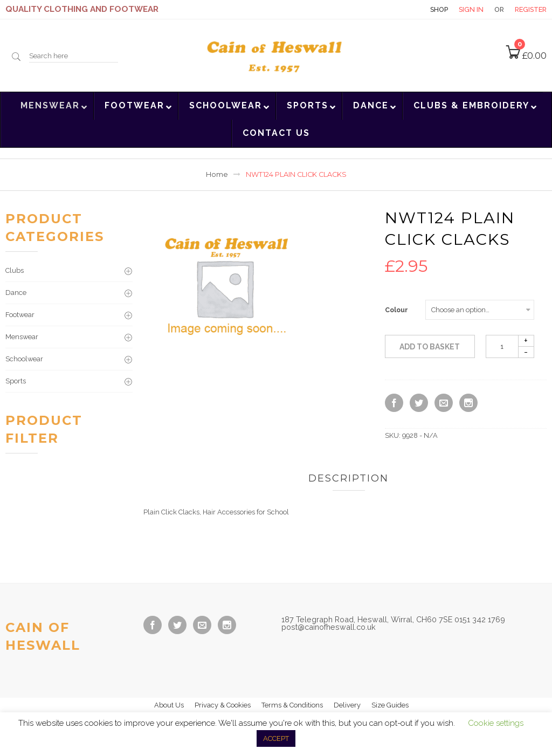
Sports (16, 381)
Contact (401, 9)
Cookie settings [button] (496, 723)
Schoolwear (24, 359)
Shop (439, 9)
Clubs (15, 270)
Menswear (22, 337)
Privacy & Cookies (223, 705)
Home (217, 174)
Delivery (347, 705)
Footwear (20, 315)
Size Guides (390, 705)
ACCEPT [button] (276, 738)
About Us (169, 705)
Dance (16, 293)
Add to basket (430, 347)
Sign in (471, 9)
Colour (396, 310)
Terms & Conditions (292, 705)
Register (531, 9)
